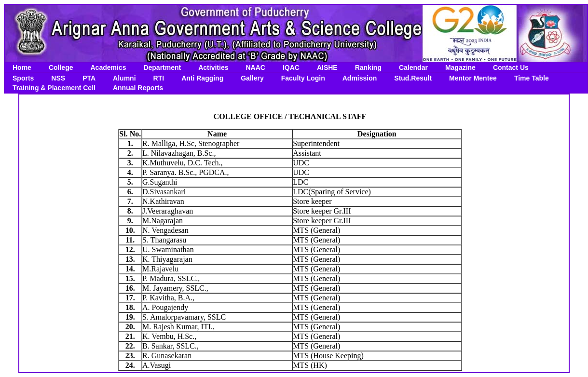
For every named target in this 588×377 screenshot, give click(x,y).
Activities (213, 67)
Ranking (368, 67)
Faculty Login (303, 78)
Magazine (460, 67)
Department (162, 67)
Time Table (532, 78)
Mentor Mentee (473, 78)
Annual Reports (138, 88)
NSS (58, 78)
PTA (89, 78)
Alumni (124, 78)
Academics (108, 67)
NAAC (255, 67)
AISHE (327, 67)
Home (22, 67)
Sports (23, 78)
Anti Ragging (202, 78)
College (61, 67)
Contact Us (511, 67)
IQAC (291, 67)
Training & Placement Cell (54, 88)
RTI (159, 78)
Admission (360, 78)
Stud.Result (413, 78)
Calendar (413, 67)
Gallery (252, 78)
